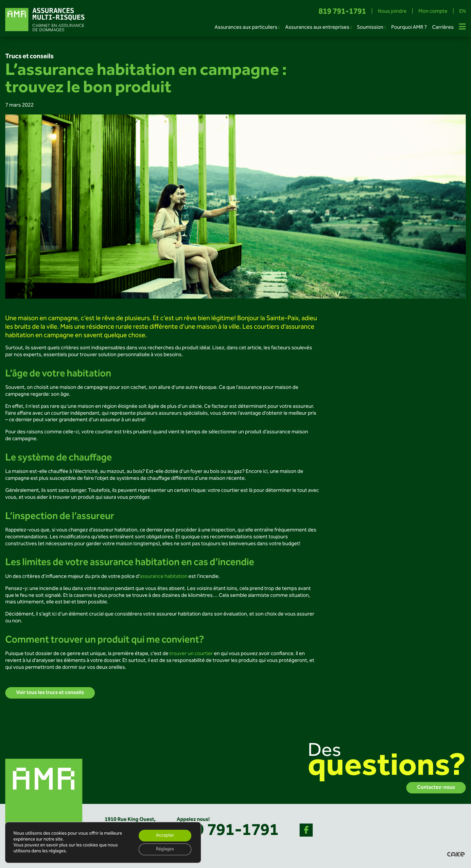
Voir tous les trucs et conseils (50, 693)
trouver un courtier (191, 654)
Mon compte (433, 12)
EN (462, 12)
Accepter (165, 836)
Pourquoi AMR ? (409, 28)
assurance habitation (164, 577)
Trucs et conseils (29, 57)
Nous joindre (392, 12)
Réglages (165, 849)
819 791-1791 (342, 12)
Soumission (370, 28)
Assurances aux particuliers (246, 28)
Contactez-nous (436, 788)
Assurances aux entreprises (317, 28)
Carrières (443, 28)
